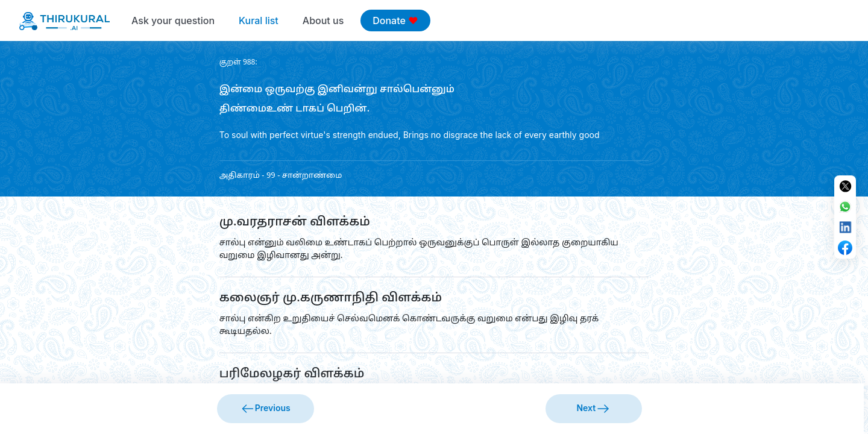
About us (323, 20)
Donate (395, 20)
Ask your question (173, 20)
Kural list (259, 20)
